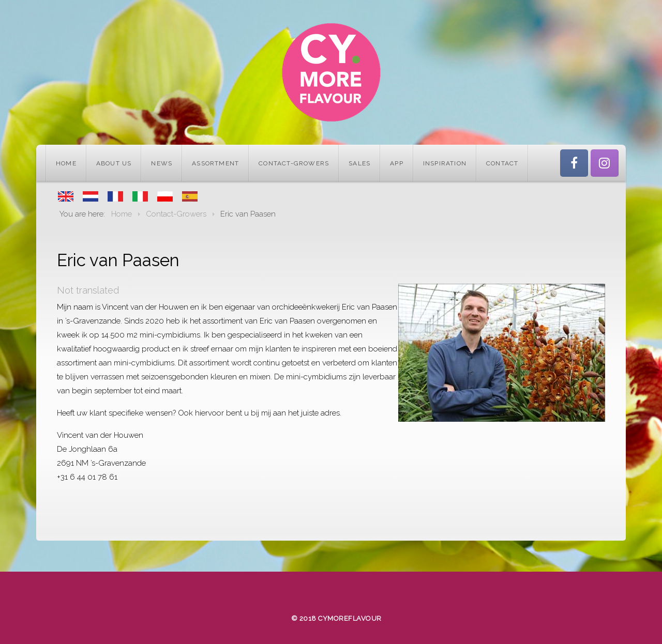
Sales (359, 163)
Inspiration (445, 163)
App (397, 163)
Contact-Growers (294, 163)
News (162, 163)
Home (66, 163)
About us (114, 163)
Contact (502, 163)
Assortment (215, 163)
